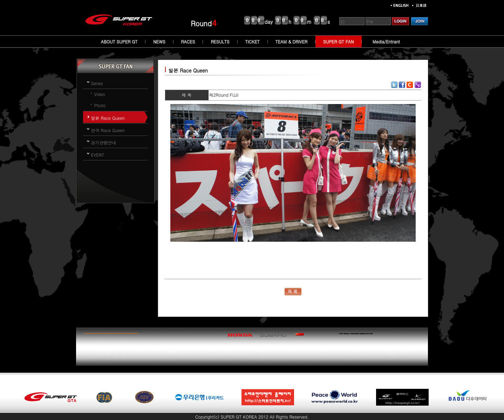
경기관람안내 (104, 142)
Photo (100, 105)
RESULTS (220, 42)
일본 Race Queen (108, 118)
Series (97, 83)
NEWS (159, 42)
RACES (188, 42)
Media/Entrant (386, 42)
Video (100, 94)
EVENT (98, 155)
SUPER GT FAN (338, 42)
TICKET (253, 42)
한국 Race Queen (108, 130)
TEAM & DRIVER (291, 42)
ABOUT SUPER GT (119, 42)
